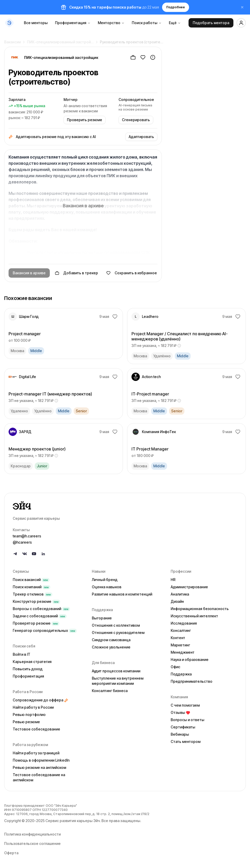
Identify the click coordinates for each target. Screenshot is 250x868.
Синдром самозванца (111, 640)
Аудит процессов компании (116, 671)
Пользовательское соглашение (32, 843)
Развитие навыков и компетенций (122, 594)
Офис (175, 667)
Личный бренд (105, 580)
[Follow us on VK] (25, 554)
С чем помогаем (185, 705)
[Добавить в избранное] (143, 57)
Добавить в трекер (77, 273)
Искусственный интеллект (194, 616)
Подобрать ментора (211, 23)
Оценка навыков (107, 587)
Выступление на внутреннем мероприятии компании (118, 681)
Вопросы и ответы (188, 720)
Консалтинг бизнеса (110, 691)
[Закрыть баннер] (242, 7)
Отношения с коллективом (116, 625)
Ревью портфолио (29, 715)
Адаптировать (141, 137)
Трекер (33, 594)
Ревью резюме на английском (39, 767)
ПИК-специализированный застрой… (60, 40)
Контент (178, 638)
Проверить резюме (85, 120)
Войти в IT (22, 654)
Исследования (184, 623)
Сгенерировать (136, 120)
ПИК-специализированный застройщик (61, 57)
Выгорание (102, 618)
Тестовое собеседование (36, 729)
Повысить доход (28, 669)
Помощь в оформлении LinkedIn (41, 760)
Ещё (175, 23)
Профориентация (73, 23)
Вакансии (12, 40)
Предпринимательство (192, 681)
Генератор (45, 630)
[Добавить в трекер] (133, 57)
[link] (64, 333)
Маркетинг (180, 645)
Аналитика (180, 594)
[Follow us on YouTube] (34, 554)
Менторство (111, 23)
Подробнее (176, 7)
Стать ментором (186, 741)
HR (173, 580)
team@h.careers (27, 536)
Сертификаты (183, 727)
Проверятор (36, 623)
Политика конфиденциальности (32, 834)
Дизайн (177, 601)
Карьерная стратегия (32, 662)
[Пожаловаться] (153, 57)
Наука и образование (190, 659)
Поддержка (181, 674)
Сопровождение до (40, 700)
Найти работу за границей (36, 753)
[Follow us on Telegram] (15, 554)
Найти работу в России (33, 707)
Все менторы (36, 23)
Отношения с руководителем (118, 633)
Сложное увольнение (111, 647)
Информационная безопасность (200, 609)
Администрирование (189, 587)
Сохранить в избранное (132, 273)
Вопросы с (41, 609)
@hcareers (22, 542)
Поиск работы (147, 23)
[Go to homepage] (125, 505)
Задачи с (40, 616)
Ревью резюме (26, 722)
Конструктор (36, 601)
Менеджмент (183, 652)
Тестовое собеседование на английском (39, 777)
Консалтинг (181, 630)
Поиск (31, 580)
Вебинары (180, 734)
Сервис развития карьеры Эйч (73, 821)
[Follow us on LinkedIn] (43, 554)
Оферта (11, 853)
